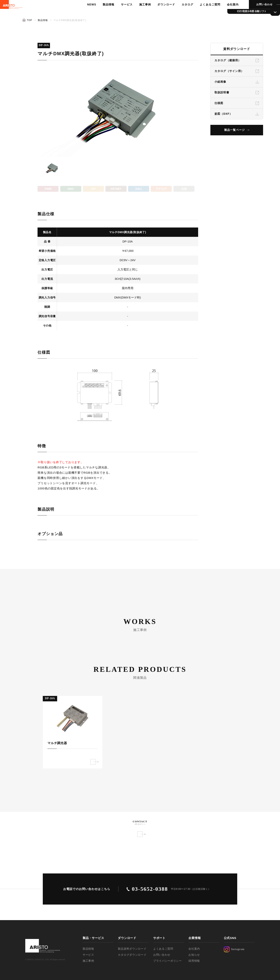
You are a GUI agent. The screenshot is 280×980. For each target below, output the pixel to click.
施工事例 (139, 13)
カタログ (180, 13)
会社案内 (225, 13)
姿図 (223, 114)
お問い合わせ (256, 13)
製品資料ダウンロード (132, 949)
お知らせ (194, 955)
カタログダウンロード (132, 955)
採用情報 (194, 961)
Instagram (234, 949)
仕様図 (219, 103)
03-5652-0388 (150, 889)
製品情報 (104, 13)
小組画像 (220, 82)
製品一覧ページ (234, 130)
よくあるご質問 (203, 13)
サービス (121, 13)
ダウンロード (160, 13)
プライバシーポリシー (168, 961)
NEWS (87, 13)
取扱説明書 (222, 92)
